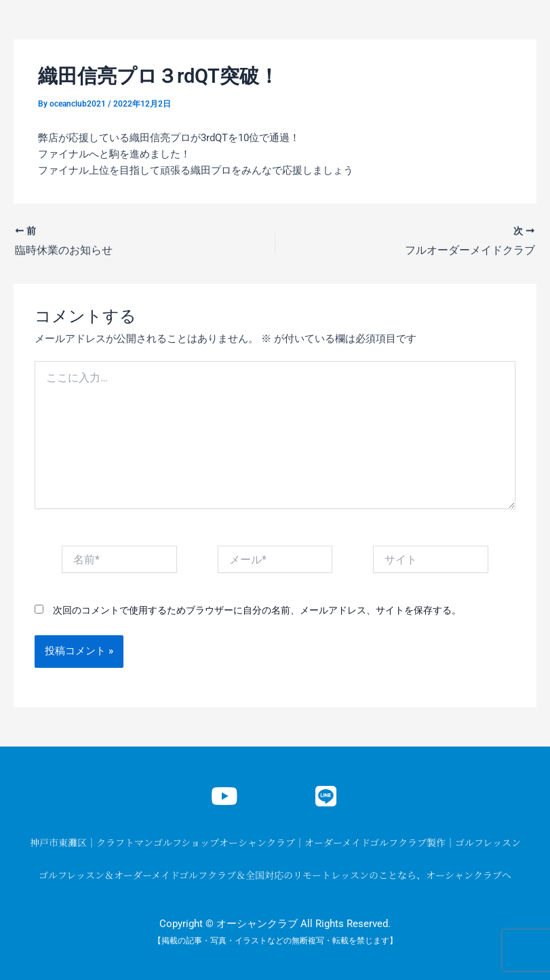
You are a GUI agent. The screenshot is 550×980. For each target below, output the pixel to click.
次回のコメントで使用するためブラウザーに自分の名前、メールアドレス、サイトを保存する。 (257, 610)
